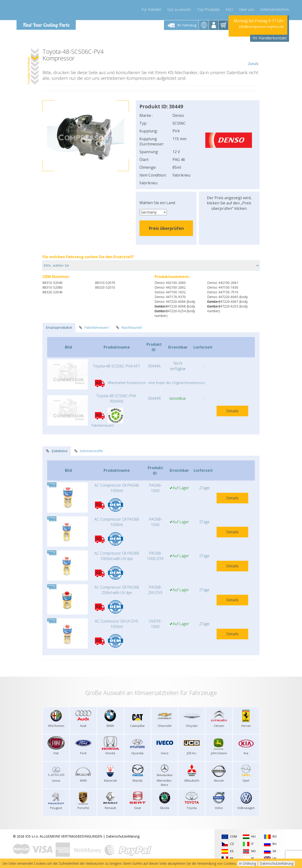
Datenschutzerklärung (123, 836)
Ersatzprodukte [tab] (59, 327)
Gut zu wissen (179, 9)
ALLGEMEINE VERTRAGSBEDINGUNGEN (71, 836)
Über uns (246, 9)
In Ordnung (247, 863)
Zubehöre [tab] (57, 451)
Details (232, 411)
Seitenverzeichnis (275, 9)
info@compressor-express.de (261, 27)
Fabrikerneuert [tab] (94, 327)
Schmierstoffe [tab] (88, 451)
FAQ (229, 9)
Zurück (253, 57)
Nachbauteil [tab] (129, 327)
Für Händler (151, 9)
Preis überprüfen (166, 228)
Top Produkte (208, 9)
